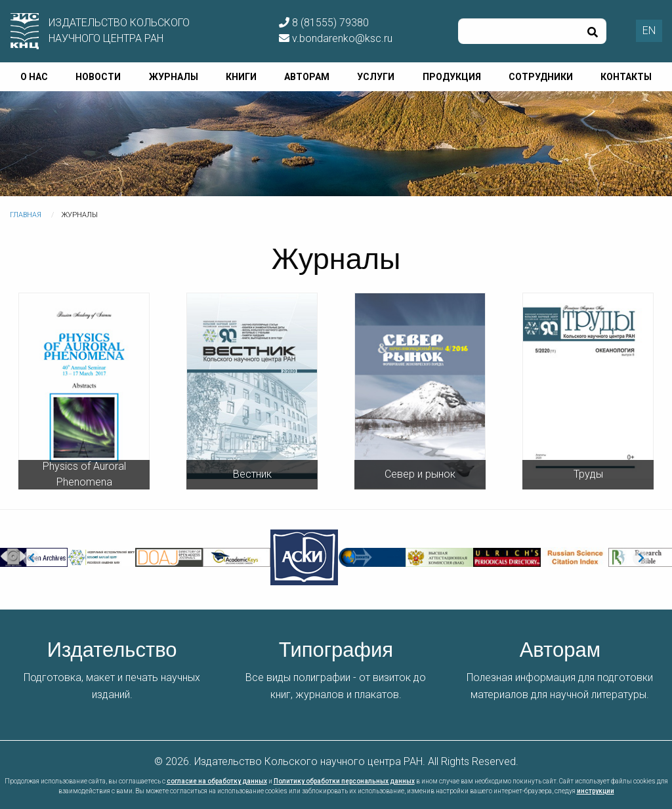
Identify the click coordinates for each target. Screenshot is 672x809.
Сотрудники (541, 77)
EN (649, 31)
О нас (34, 77)
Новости (98, 77)
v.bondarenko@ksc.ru (336, 38)
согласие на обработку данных (217, 781)
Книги (241, 77)
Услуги (376, 77)
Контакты (626, 77)
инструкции (596, 791)
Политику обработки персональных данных (344, 781)
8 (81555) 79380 (324, 23)
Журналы (174, 77)
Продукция (452, 77)
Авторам (307, 77)
